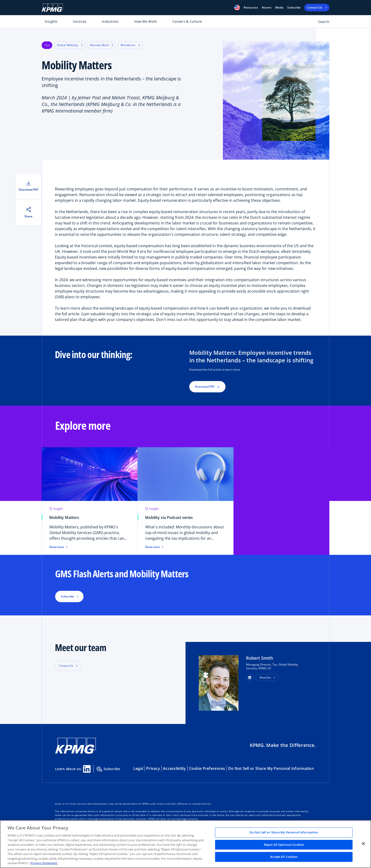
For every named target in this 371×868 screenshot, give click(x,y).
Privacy (153, 768)
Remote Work (102, 45)
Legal (138, 768)
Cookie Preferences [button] (207, 768)
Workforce (130, 45)
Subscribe (294, 8)
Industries (110, 21)
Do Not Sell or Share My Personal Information (271, 768)
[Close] (363, 844)
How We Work (145, 21)
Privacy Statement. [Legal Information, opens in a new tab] (44, 863)
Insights (51, 21)
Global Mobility (70, 45)
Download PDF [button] (207, 387)
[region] (185, 844)
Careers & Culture (187, 21)
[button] (237, 8)
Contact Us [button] (66, 666)
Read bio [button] (265, 677)
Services (80, 21)
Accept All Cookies (284, 857)
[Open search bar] (321, 23)
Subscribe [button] (67, 596)
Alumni (267, 8)
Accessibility (174, 768)
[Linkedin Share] (87, 769)
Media (279, 8)
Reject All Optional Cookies (284, 845)
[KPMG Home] (52, 8)
